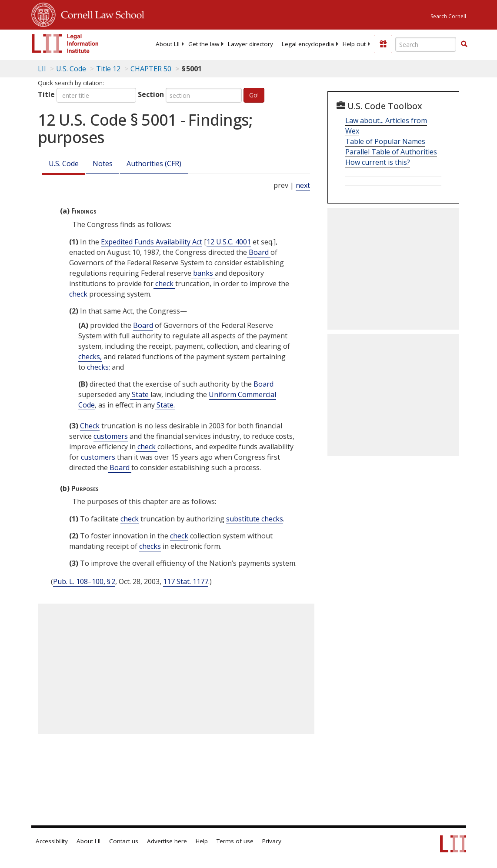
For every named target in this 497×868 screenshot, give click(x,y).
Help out (354, 44)
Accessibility (52, 841)
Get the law (204, 44)
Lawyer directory (250, 44)
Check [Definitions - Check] (90, 426)
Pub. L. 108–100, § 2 (84, 581)
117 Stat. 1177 (186, 581)
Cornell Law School (100, 13)
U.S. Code (64, 164)
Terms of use (235, 841)
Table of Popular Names (385, 141)
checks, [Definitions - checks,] (90, 357)
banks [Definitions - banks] (203, 273)
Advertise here (167, 841)
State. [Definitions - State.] (165, 405)
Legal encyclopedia (308, 44)
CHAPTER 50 (151, 69)
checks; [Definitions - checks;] (98, 367)
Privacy (272, 841)
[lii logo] (65, 43)
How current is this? (378, 162)
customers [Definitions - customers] (111, 436)
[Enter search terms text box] (426, 44)
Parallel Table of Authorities (391, 152)
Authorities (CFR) (154, 164)
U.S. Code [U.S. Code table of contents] (71, 69)
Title (46, 94)
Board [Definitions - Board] (259, 252)
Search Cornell (448, 16)
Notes (103, 164)
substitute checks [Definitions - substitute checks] (255, 519)
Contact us (124, 841)
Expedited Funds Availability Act (152, 242)
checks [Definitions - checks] (150, 546)
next (303, 185)
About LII (168, 44)
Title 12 (108, 69)
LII (42, 69)
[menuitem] (168, 44)
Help (202, 841)
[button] (464, 44)
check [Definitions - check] (164, 284)
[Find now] (464, 44)
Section (151, 94)
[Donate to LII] (383, 44)
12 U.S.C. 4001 (229, 242)
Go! (254, 95)
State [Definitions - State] (140, 394)
